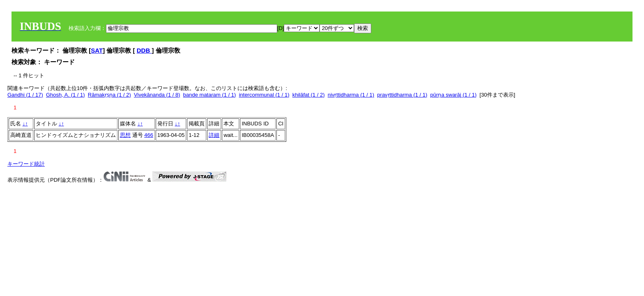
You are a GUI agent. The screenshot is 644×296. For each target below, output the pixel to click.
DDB (144, 50)
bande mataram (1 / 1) (210, 95)
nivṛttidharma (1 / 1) (351, 95)
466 (149, 135)
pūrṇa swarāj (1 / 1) (454, 95)
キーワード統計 (26, 164)
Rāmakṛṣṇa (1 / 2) (109, 95)
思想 (125, 135)
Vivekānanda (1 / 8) (157, 95)
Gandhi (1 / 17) (25, 95)
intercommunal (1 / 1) (264, 95)
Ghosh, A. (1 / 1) (66, 95)
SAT (97, 50)
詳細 (214, 135)
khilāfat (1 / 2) (309, 95)
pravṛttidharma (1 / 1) (402, 95)
